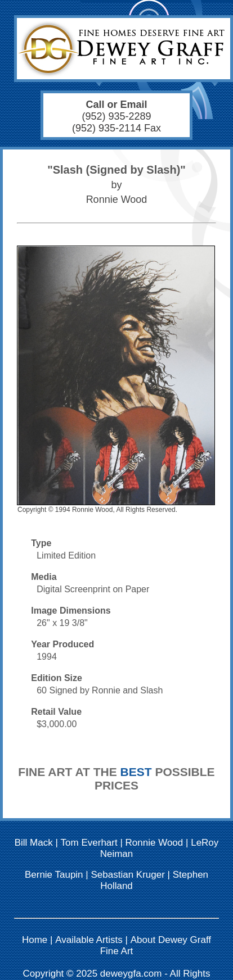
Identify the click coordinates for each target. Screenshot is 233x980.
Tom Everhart (89, 843)
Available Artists (89, 940)
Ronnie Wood (154, 843)
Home (35, 940)
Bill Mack (34, 843)
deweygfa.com (131, 974)
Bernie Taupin (54, 875)
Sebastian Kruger (127, 875)
